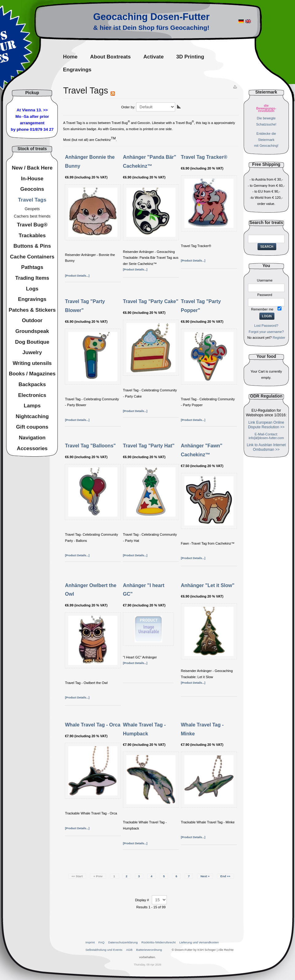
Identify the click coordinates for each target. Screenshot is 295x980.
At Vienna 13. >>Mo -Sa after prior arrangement (32, 116)
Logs (32, 289)
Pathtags (32, 267)
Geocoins (32, 189)
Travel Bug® (32, 225)
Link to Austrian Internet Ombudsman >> (266, 447)
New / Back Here (32, 168)
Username (265, 280)
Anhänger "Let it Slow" (208, 585)
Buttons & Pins (32, 246)
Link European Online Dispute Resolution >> (266, 425)
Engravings (32, 299)
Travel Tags (32, 200)
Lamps (32, 406)
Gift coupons (32, 427)
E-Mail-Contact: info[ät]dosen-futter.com (266, 436)
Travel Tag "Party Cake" (151, 301)
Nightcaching (32, 416)
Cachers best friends (32, 216)
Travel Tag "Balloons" (90, 446)
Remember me (262, 309)
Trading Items (32, 278)
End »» (225, 876)
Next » (205, 876)
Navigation (32, 438)
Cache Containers (32, 257)
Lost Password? (266, 326)
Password (265, 295)
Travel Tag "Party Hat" (149, 446)
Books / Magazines (32, 374)
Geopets (32, 209)
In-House (32, 179)
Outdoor (32, 320)
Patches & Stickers (32, 310)
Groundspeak (32, 331)
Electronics (32, 395)
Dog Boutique (32, 342)
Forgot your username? (266, 332)
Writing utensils (32, 363)
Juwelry (32, 352)
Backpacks (32, 384)
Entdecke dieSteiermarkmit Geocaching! (266, 140)
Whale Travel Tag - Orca (92, 725)
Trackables (32, 236)
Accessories (32, 448)
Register (279, 338)
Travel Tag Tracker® (204, 157)
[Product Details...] (77, 276)
